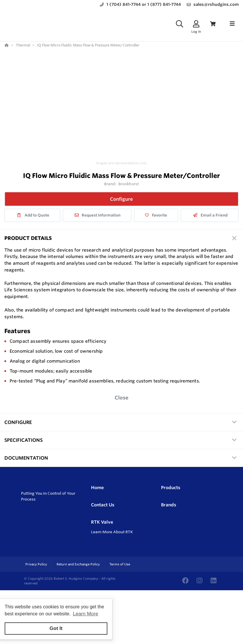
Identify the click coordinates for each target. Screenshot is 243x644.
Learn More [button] (86, 614)
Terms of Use (120, 564)
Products (171, 488)
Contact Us (103, 505)
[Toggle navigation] (232, 24)
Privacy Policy (37, 564)
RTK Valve (102, 522)
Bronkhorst (129, 184)
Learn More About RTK (112, 532)
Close (121, 398)
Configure (121, 199)
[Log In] (196, 24)
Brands (169, 505)
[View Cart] (213, 24)
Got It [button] (56, 628)
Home (97, 488)
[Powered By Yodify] (121, 601)
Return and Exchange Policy (79, 564)
